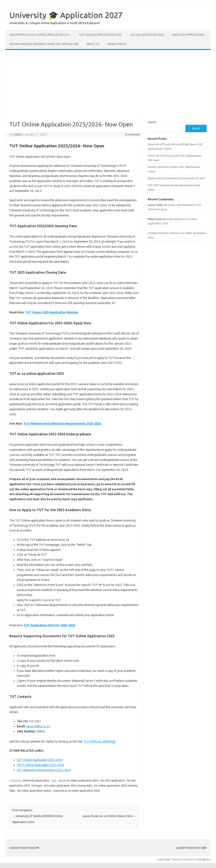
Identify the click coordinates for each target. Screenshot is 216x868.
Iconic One (164, 859)
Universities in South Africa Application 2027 (40, 35)
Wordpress (204, 859)
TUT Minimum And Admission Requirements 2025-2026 (62, 424)
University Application (36, 780)
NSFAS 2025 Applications (188, 35)
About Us (93, 44)
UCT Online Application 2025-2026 (40, 760)
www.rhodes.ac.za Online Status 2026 (110, 816)
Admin (18, 134)
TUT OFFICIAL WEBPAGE (100, 742)
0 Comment (133, 134)
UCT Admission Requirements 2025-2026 (44, 770)
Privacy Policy (117, 44)
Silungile (153, 233)
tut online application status (34, 791)
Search (152, 122)
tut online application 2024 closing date (68, 785)
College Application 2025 (147, 35)
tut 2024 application (113, 780)
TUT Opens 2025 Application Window (52, 312)
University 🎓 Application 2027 (66, 15)
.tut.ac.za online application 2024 (78, 780)
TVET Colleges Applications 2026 (100, 35)
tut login (37, 785)
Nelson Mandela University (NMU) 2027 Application (44, 44)
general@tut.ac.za (38, 726)
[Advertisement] (108, 85)
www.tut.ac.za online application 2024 (77, 791)
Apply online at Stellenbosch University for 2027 (177, 178)
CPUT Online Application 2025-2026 (41, 765)
